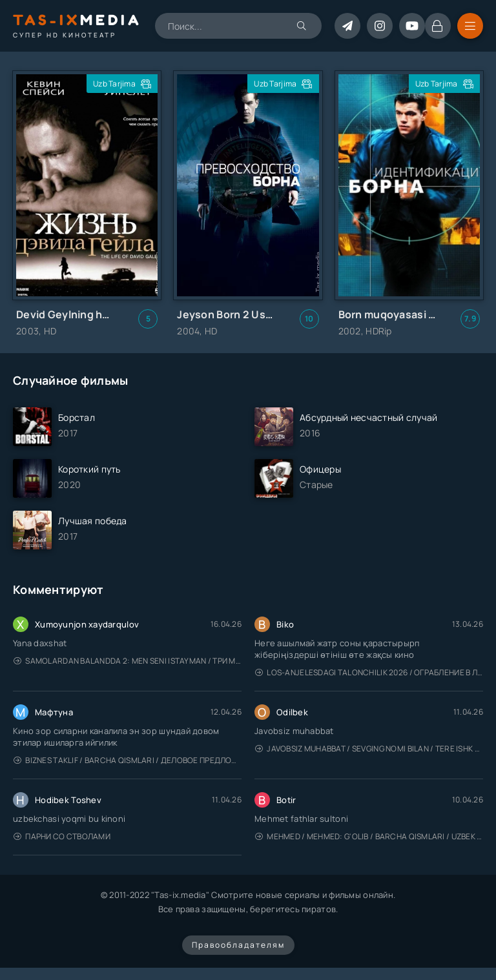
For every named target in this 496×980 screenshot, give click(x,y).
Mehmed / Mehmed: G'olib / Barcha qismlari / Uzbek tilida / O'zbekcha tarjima (369, 836)
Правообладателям (238, 945)
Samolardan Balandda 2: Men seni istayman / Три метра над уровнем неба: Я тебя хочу (128, 661)
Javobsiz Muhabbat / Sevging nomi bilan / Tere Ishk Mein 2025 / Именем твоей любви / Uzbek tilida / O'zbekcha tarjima (369, 749)
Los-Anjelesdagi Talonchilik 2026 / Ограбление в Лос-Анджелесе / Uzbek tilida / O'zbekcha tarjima (369, 672)
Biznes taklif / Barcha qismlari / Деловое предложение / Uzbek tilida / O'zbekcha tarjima (128, 760)
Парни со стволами (62, 836)
